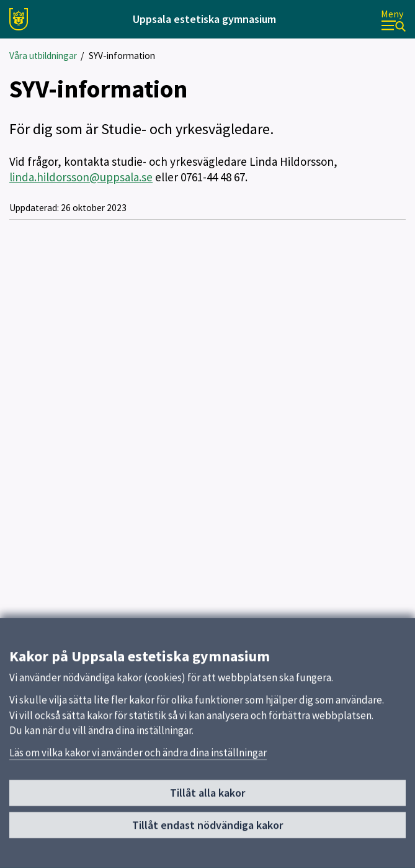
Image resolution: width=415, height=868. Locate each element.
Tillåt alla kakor (207, 799)
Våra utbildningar (43, 56)
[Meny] (393, 20)
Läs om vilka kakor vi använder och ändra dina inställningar (138, 759)
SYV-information (122, 56)
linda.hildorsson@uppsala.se (81, 177)
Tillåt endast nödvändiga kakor (207, 831)
